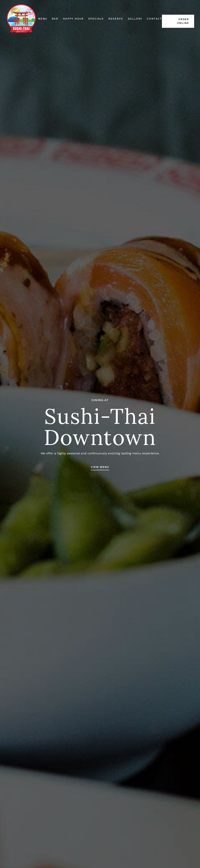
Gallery (135, 19)
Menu (43, 19)
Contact (154, 19)
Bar (55, 19)
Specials (96, 19)
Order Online (183, 21)
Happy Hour (73, 19)
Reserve (116, 19)
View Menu (100, 467)
